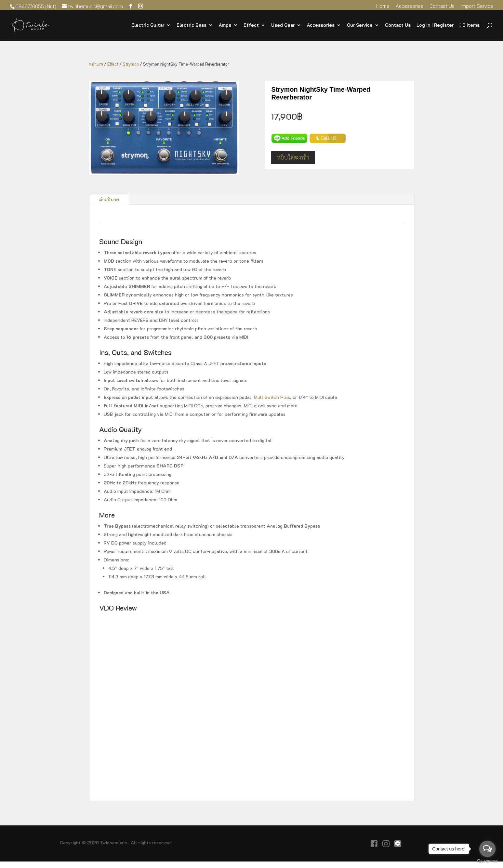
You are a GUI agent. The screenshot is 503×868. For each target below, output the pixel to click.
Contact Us (442, 6)
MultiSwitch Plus (272, 397)
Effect (251, 25)
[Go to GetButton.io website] (487, 861)
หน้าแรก (96, 64)
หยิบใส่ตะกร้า (293, 157)
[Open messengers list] (487, 849)
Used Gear (283, 25)
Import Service (477, 6)
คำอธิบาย (109, 199)
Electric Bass (192, 25)
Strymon (131, 64)
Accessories (410, 6)
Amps (225, 25)
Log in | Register (435, 25)
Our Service (360, 25)
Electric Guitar (148, 25)
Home (383, 6)
